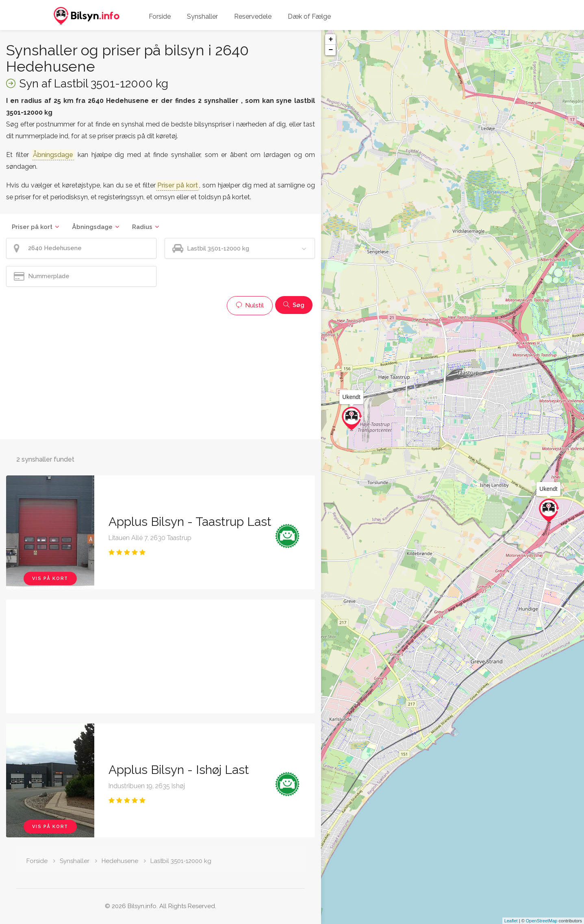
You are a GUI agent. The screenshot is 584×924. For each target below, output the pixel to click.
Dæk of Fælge (309, 16)
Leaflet (511, 921)
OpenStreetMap (542, 921)
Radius (142, 227)
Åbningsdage (92, 227)
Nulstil (250, 305)
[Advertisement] (161, 376)
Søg (294, 305)
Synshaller (202, 16)
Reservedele (253, 16)
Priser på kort (32, 227)
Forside (160, 16)
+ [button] (331, 39)
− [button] (331, 50)
